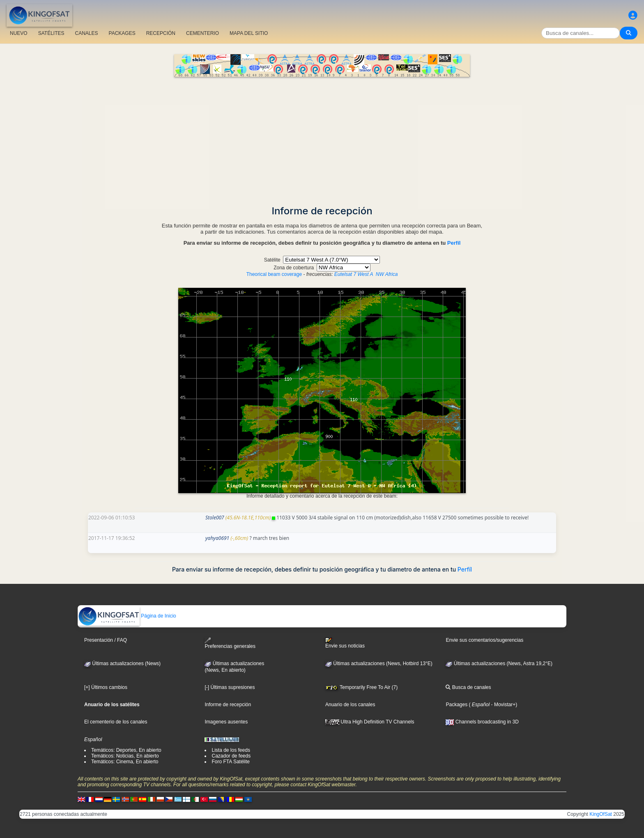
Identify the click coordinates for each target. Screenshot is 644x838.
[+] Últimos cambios (106, 687)
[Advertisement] (322, 138)
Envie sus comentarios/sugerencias (484, 640)
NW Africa (387, 274)
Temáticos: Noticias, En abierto (125, 756)
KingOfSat (601, 814)
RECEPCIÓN (161, 33)
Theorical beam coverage (274, 274)
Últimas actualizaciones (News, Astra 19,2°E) (499, 664)
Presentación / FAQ (106, 640)
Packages (457, 705)
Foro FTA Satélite (230, 762)
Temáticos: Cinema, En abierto (125, 762)
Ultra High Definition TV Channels (370, 722)
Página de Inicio (127, 616)
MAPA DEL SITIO (249, 33)
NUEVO (19, 33)
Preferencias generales (230, 643)
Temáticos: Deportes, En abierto (126, 750)
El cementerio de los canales (116, 722)
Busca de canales (468, 687)
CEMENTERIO (202, 33)
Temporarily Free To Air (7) (361, 687)
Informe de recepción (228, 705)
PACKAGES (122, 33)
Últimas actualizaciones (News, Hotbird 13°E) (379, 664)
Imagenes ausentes (226, 722)
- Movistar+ (503, 705)
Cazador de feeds (231, 756)
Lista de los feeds (231, 750)
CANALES (86, 33)
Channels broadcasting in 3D (482, 722)
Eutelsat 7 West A (354, 274)
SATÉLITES (51, 33)
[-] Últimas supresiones (230, 687)
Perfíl (454, 243)
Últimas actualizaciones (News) (122, 664)
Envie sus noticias (345, 643)
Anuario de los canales (350, 705)
